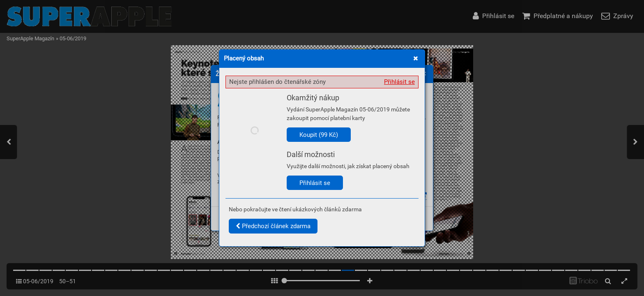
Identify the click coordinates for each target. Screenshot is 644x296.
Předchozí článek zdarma (273, 226)
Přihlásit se (399, 82)
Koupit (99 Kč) (319, 135)
